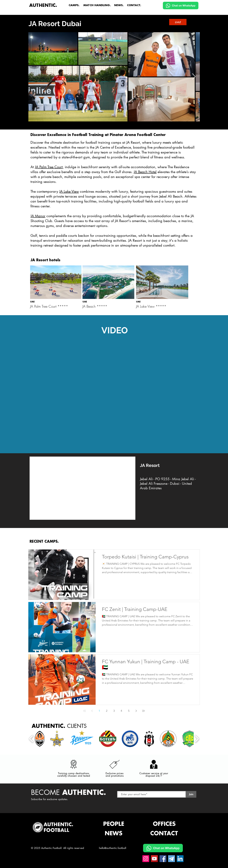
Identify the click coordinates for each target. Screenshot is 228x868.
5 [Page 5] (129, 711)
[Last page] (143, 711)
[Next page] (136, 711)
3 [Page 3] (114, 711)
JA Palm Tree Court (49, 167)
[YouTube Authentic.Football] (154, 859)
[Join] (191, 794)
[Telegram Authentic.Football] (172, 859)
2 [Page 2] (107, 711)
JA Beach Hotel (145, 172)
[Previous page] (92, 711)
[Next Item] (194, 77)
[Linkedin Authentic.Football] (180, 859)
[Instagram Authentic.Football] (146, 859)
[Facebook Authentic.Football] (163, 859)
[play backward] (31, 739)
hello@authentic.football (113, 848)
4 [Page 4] (121, 711)
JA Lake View (69, 191)
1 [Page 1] (99, 711)
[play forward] (197, 739)
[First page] (85, 711)
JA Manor (38, 216)
